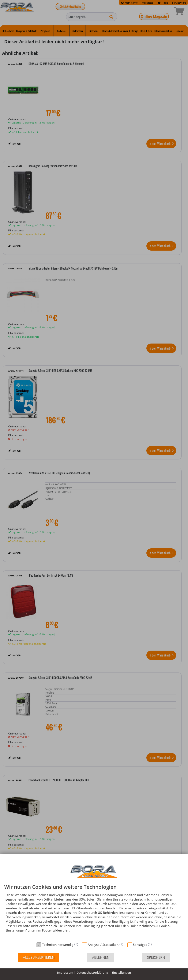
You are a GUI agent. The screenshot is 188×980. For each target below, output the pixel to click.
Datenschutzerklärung (92, 973)
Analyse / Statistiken (103, 945)
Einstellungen (121, 973)
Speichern (156, 957)
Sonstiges (140, 945)
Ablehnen (101, 957)
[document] (94, 912)
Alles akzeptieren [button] (39, 957)
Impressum (65, 973)
